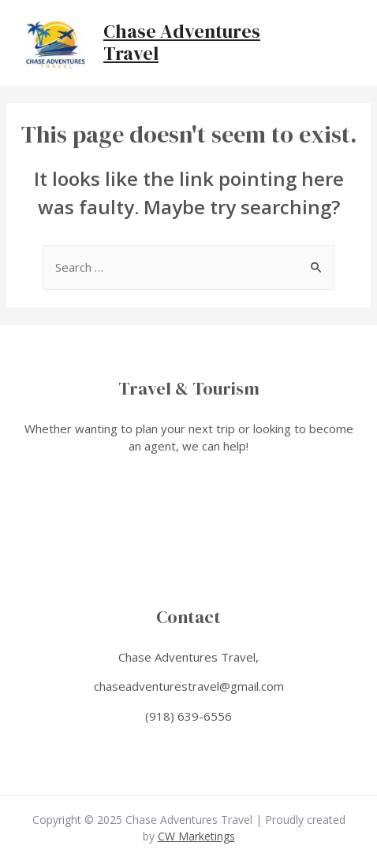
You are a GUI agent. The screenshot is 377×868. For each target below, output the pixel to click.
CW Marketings (196, 836)
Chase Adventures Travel (182, 43)
